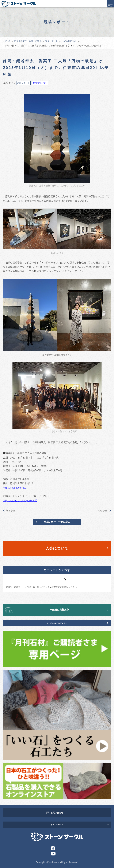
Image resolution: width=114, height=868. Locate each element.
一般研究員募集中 (59, 610)
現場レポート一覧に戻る (57, 522)
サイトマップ (57, 825)
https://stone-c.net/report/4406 (20, 500)
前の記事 (9, 511)
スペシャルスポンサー (57, 623)
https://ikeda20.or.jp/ (15, 487)
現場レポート (52, 41)
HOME (7, 41)
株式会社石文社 (69, 41)
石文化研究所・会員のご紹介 (28, 41)
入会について (57, 548)
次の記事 (104, 511)
